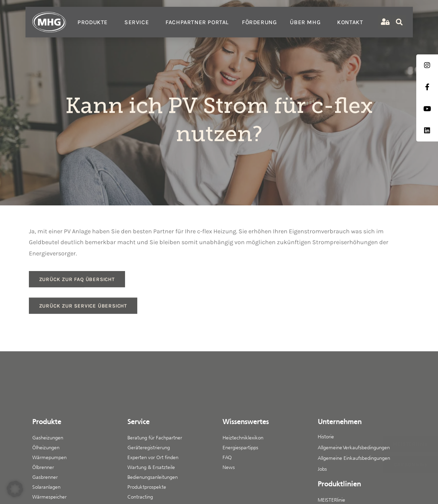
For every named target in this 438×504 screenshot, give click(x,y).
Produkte (94, 22)
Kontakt (350, 22)
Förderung (259, 22)
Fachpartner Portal (197, 22)
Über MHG (307, 22)
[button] (15, 489)
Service (138, 22)
